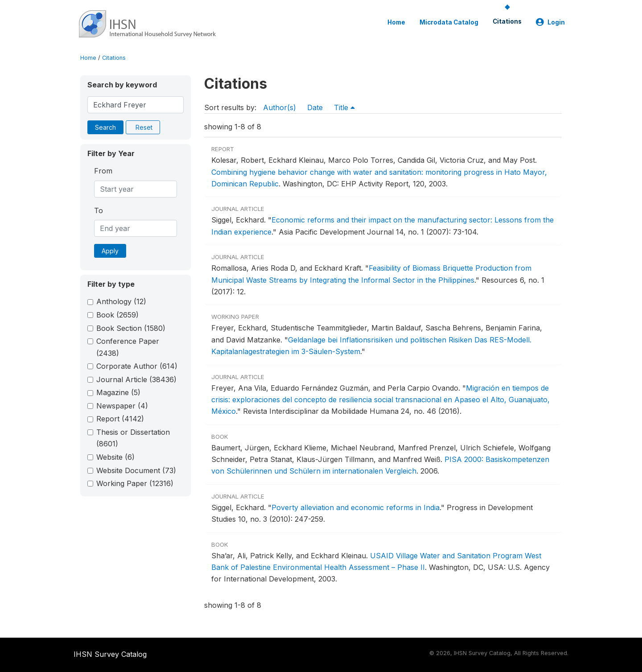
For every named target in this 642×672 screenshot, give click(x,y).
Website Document (136, 470)
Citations (507, 21)
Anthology (121, 301)
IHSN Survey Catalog (110, 654)
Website (115, 457)
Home (396, 22)
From (103, 171)
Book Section (131, 328)
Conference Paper (128, 347)
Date (315, 107)
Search (105, 127)
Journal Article (136, 379)
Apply (110, 251)
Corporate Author (137, 366)
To (99, 210)
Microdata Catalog (449, 22)
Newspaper (122, 406)
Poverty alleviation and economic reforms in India (356, 507)
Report (120, 419)
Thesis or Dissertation (133, 438)
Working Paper (135, 483)
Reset (144, 127)
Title (344, 107)
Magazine (118, 392)
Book (117, 315)
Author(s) (280, 107)
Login (550, 22)
